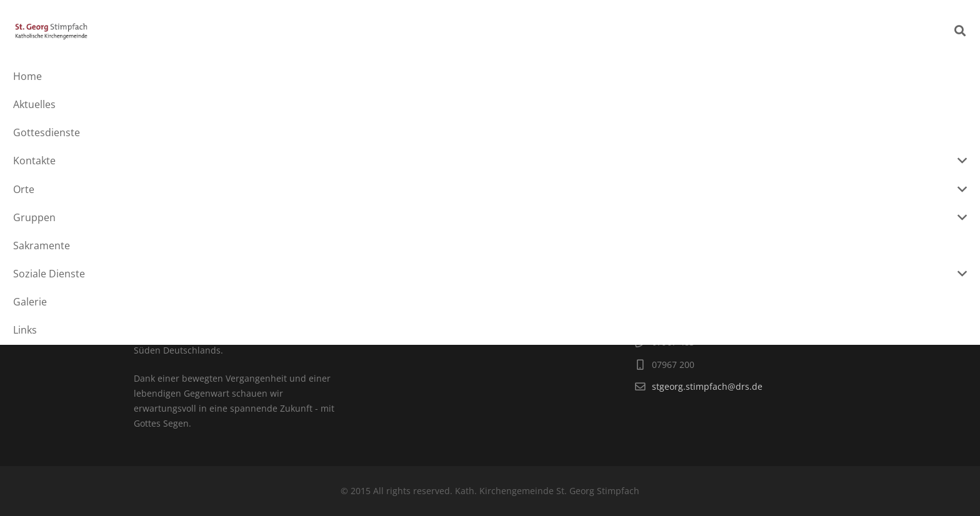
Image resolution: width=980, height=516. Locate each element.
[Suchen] (960, 31)
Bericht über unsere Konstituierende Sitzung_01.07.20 (247, 177)
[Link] (89, 31)
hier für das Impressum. (483, 290)
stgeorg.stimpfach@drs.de (707, 386)
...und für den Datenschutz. (442, 305)
